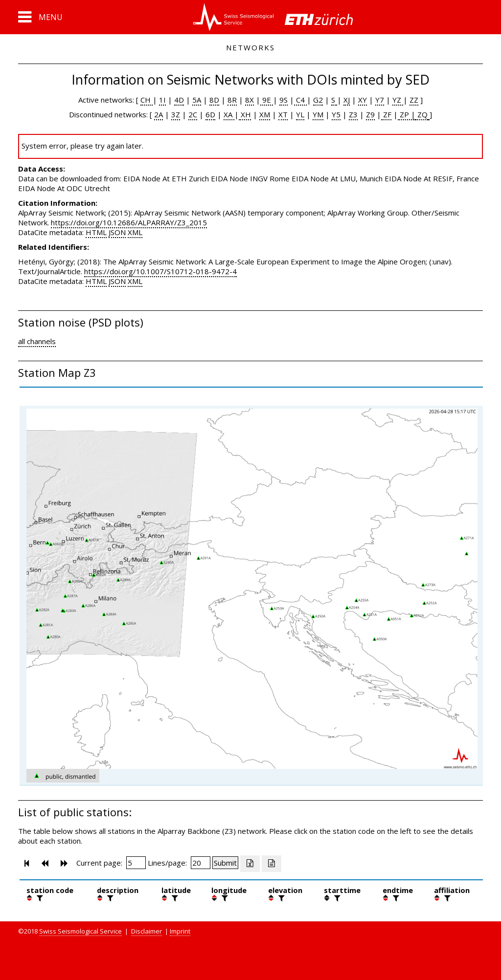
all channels (37, 341)
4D (179, 100)
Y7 (380, 100)
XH (245, 114)
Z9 (370, 114)
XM (265, 114)
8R (232, 100)
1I (162, 100)
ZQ (421, 114)
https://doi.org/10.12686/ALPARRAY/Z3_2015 (129, 222)
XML (135, 232)
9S (284, 100)
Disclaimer (147, 931)
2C (193, 114)
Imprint (180, 931)
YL (300, 114)
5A (197, 100)
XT (283, 114)
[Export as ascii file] (272, 864)
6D (210, 114)
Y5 (336, 114)
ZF (386, 114)
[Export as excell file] (250, 864)
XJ (347, 100)
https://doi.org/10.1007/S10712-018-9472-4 (160, 271)
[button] (40, 17)
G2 (318, 100)
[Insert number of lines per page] (201, 863)
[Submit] (225, 863)
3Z (176, 114)
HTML (96, 232)
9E (267, 100)
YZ (398, 100)
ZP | (407, 114)
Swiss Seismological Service (80, 931)
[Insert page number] (136, 863)
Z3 (353, 114)
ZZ (414, 100)
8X (250, 100)
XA (229, 114)
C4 (300, 100)
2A (159, 114)
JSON (117, 232)
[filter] (39, 898)
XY (363, 100)
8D (214, 100)
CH (147, 100)
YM (318, 114)
